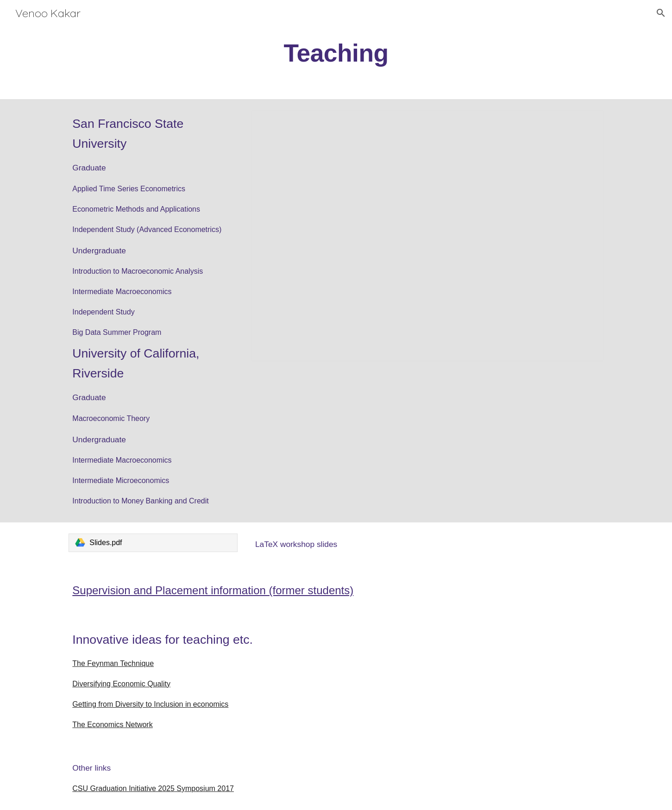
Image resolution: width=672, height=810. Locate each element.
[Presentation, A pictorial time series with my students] (427, 236)
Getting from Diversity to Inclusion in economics (150, 704)
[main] (336, 53)
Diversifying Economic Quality (121, 684)
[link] (153, 543)
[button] (661, 13)
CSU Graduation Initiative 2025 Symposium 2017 (153, 788)
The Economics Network (112, 725)
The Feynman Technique (113, 663)
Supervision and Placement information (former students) (213, 590)
